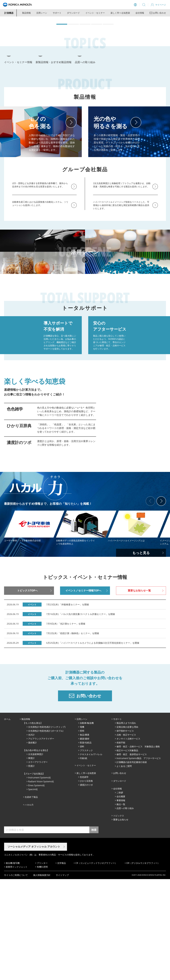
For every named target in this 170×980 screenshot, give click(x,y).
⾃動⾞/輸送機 (87, 824)
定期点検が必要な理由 (127, 828)
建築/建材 (85, 840)
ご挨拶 (120, 893)
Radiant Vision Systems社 (41, 882)
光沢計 (31, 836)
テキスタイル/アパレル (91, 855)
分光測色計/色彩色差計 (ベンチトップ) (47, 828)
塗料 (82, 847)
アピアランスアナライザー (41, 840)
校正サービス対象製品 (127, 851)
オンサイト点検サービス (128, 840)
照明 (82, 832)
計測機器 (9, 13)
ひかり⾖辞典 (86, 882)
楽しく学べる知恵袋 (120, 13)
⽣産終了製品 (31, 898)
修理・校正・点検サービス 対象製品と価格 (138, 847)
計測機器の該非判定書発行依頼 (132, 863)
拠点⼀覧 (121, 905)
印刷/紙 (84, 859)
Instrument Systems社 (40, 878)
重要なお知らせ (121, 920)
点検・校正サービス (126, 836)
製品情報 (26, 13)
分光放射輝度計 (36, 855)
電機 (82, 828)
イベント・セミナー (95, 13)
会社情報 (140, 13)
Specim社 (33, 890)
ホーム (7, 820)
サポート (57, 13)
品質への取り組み (125, 909)
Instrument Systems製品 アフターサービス (139, 859)
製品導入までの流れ (126, 824)
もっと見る (141, 654)
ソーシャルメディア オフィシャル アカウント (34, 947)
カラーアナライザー (38, 863)
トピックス (119, 917)
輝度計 (31, 859)
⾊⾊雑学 (84, 878)
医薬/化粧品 (86, 843)
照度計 (31, 867)
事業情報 (121, 901)
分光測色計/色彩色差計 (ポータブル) (46, 832)
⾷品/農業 (85, 836)
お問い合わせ (120, 874)
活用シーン (42, 13)
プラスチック (86, 851)
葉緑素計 (33, 843)
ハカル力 (29, 906)
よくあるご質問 (124, 867)
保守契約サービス (125, 832)
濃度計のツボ (86, 886)
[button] (62, 72)
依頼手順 (121, 843)
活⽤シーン (82, 820)
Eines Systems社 (36, 886)
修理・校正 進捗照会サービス (132, 855)
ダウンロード (73, 13)
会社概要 (121, 897)
